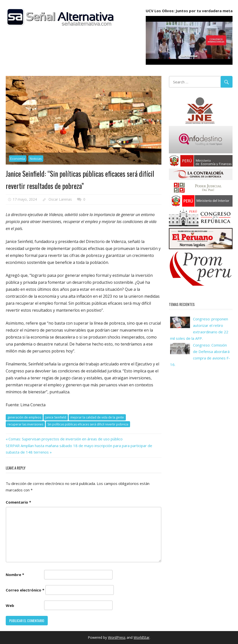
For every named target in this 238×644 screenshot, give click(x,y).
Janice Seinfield (56, 417)
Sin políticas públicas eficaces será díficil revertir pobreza (88, 424)
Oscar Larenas (60, 199)
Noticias (36, 159)
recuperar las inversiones (25, 424)
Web (10, 605)
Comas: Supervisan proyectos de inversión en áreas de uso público (65, 439)
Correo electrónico (25, 590)
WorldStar (142, 637)
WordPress (117, 637)
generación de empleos (24, 417)
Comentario (18, 502)
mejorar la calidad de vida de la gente (97, 417)
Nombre (15, 575)
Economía (18, 159)
